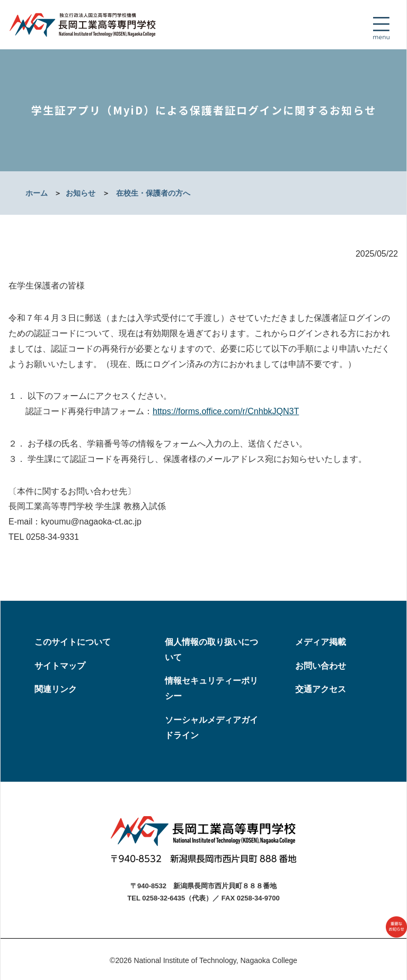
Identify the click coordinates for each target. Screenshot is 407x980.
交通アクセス (321, 689)
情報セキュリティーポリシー (211, 688)
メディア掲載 (321, 642)
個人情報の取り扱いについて (211, 650)
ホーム (37, 193)
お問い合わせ (321, 666)
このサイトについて (73, 642)
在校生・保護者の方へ (153, 193)
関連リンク (56, 689)
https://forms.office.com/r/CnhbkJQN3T (226, 411)
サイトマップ (60, 666)
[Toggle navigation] (381, 28)
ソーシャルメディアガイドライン (211, 728)
